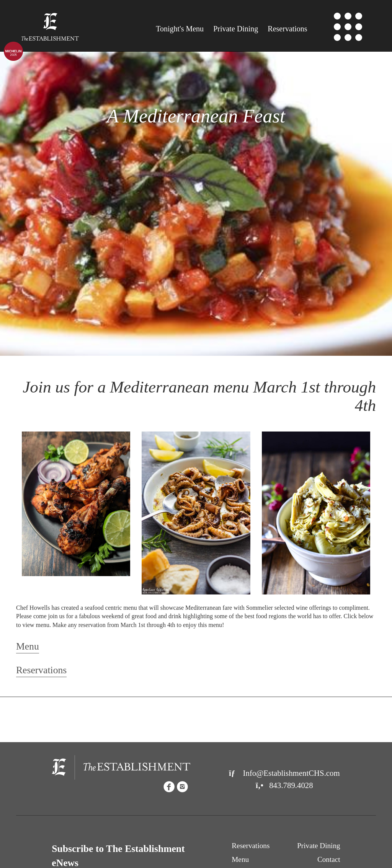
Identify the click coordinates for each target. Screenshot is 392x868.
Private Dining (236, 29)
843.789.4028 (284, 785)
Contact (329, 859)
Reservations (287, 29)
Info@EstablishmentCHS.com (284, 773)
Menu (180, 29)
